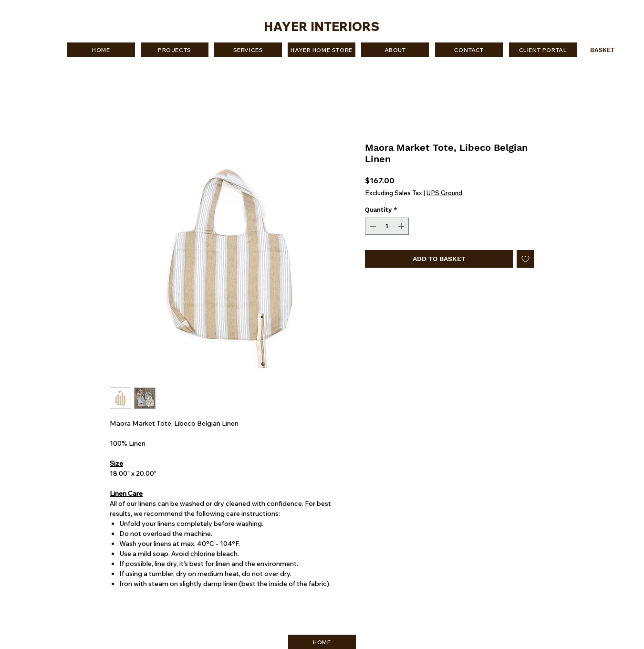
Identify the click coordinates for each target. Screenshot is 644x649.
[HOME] (101, 50)
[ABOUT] (395, 50)
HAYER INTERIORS (322, 26)
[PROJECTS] (175, 50)
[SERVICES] (248, 50)
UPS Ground (444, 193)
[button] (607, 50)
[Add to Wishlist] (525, 259)
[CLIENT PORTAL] (543, 50)
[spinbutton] (387, 226)
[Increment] (402, 226)
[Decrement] (372, 226)
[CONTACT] (469, 50)
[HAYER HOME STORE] (322, 50)
